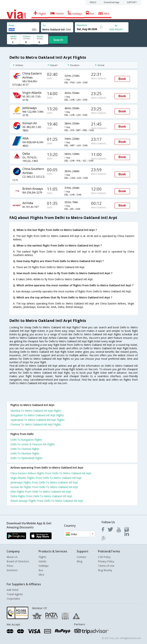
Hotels (42, 561)
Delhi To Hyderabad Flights (27, 458)
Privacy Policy (106, 561)
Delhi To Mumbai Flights (25, 453)
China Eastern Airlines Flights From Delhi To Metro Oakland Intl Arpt (51, 473)
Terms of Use (106, 566)
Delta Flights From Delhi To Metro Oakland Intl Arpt (41, 496)
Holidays (44, 566)
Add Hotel (12, 590)
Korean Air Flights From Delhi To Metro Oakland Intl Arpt (44, 487)
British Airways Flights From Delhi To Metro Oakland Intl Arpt (47, 501)
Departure (82, 25)
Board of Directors (18, 561)
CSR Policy (104, 557)
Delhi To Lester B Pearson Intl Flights (33, 444)
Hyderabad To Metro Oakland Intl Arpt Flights (37, 420)
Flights (42, 557)
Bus (41, 570)
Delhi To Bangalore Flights (26, 440)
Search (58, 40)
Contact (81, 557)
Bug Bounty (105, 570)
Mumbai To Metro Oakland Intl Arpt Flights (36, 411)
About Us (12, 557)
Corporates (13, 599)
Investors (12, 570)
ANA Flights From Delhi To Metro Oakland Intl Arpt (41, 492)
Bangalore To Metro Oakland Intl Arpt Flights (37, 415)
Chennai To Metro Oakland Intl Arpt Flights (36, 424)
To (44, 25)
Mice (41, 575)
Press (10, 566)
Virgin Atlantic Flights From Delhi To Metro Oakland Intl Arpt (46, 478)
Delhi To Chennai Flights (25, 449)
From (11, 25)
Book (122, 79)
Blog (79, 561)
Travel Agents (15, 594)
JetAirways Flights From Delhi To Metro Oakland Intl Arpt (44, 482)
